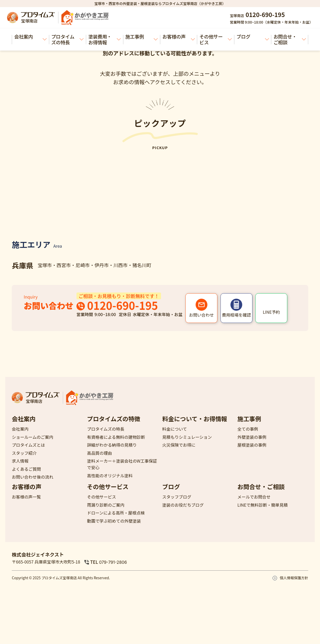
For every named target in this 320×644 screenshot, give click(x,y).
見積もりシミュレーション (187, 437)
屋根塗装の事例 (252, 445)
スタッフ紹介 (24, 453)
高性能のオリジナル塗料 (110, 476)
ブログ (253, 37)
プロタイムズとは (28, 445)
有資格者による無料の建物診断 (116, 437)
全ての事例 (248, 429)
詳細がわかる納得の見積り (112, 445)
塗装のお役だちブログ (183, 505)
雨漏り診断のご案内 (106, 505)
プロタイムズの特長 (67, 39)
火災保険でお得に (179, 445)
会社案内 (30, 37)
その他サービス (216, 39)
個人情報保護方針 (294, 578)
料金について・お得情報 (195, 419)
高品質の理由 (99, 453)
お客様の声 (178, 37)
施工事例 (142, 37)
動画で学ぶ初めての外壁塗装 (114, 521)
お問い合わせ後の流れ (32, 477)
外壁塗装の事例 (252, 437)
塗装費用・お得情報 (104, 39)
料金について (175, 429)
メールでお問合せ (254, 497)
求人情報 (20, 461)
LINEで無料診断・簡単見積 (263, 505)
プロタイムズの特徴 (114, 419)
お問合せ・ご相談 (289, 39)
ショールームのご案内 (32, 437)
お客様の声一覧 (26, 497)
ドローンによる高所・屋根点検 (116, 513)
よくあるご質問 (26, 469)
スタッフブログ (177, 497)
